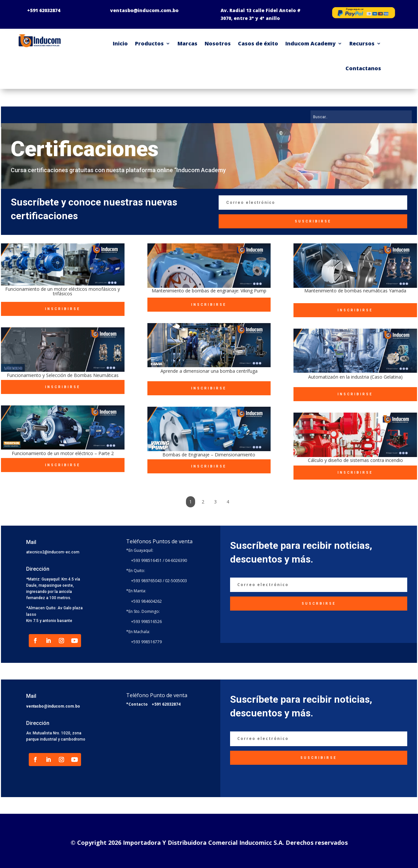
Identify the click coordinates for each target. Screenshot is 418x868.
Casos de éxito (258, 43)
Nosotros (218, 43)
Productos (149, 43)
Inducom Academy (310, 43)
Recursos (362, 43)
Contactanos (363, 68)
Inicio (120, 43)
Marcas (187, 43)
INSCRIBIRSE (63, 309)
